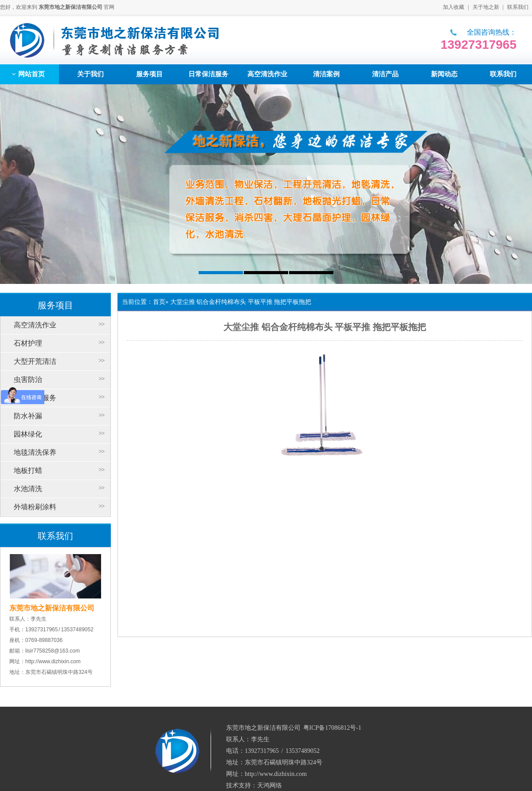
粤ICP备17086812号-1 (332, 728)
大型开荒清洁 (35, 361)
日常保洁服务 (35, 398)
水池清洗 (28, 489)
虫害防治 (28, 380)
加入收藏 (454, 7)
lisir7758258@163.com (53, 651)
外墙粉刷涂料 (35, 507)
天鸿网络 (270, 785)
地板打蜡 (28, 470)
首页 (159, 302)
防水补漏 (28, 416)
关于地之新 (486, 7)
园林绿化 (28, 434)
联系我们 (518, 7)
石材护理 (28, 343)
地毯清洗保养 (35, 452)
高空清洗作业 (35, 325)
